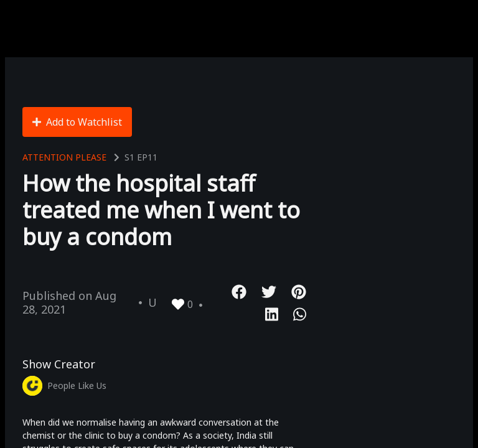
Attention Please (64, 157)
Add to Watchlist (77, 122)
